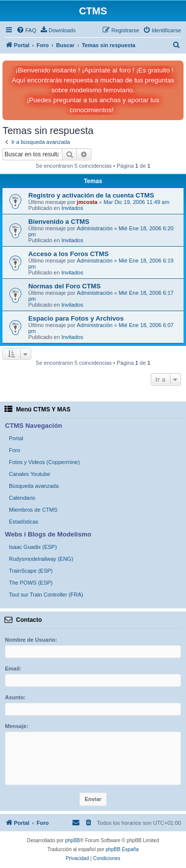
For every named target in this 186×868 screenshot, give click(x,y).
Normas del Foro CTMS (64, 286)
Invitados (72, 208)
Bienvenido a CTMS (59, 222)
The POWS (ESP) (31, 583)
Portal (16, 438)
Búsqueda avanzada (34, 486)
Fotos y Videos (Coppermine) (44, 462)
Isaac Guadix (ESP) (33, 547)
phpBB (72, 840)
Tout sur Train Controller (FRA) (46, 595)
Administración (95, 228)
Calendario (22, 498)
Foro (15, 450)
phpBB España (122, 849)
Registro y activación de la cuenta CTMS (91, 195)
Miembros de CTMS (33, 510)
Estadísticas (24, 522)
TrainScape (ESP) (31, 571)
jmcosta (87, 202)
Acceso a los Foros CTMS (68, 254)
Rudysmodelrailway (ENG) (41, 559)
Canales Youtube (30, 474)
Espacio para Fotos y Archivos (76, 318)
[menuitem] (26, 30)
